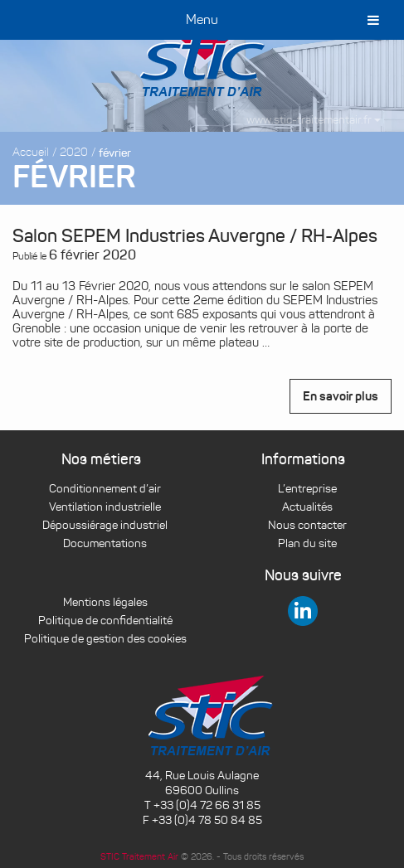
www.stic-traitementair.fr (314, 120)
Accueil (31, 152)
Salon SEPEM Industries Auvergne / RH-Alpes (195, 236)
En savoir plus (341, 396)
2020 (74, 152)
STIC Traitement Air (139, 856)
